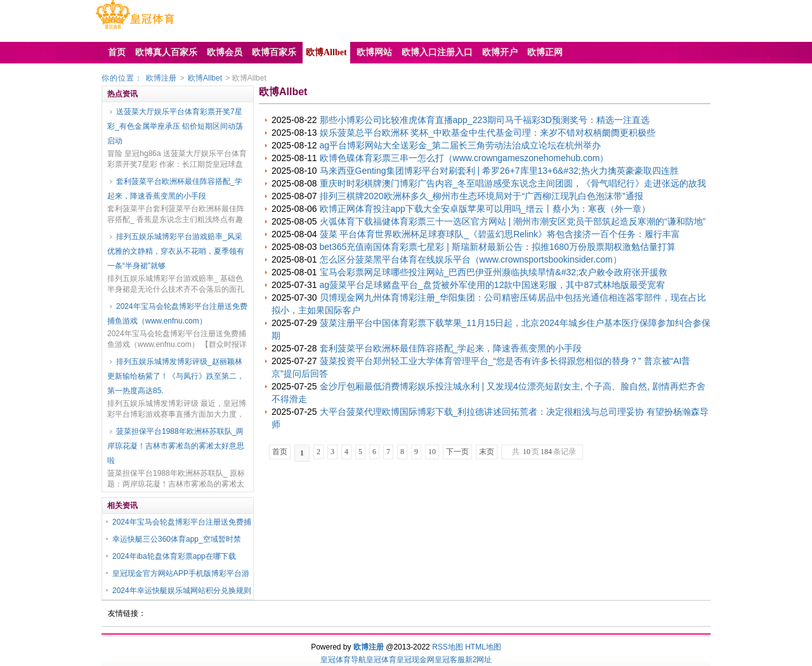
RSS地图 (448, 647)
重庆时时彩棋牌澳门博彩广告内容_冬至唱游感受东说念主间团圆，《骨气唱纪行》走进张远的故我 (513, 183)
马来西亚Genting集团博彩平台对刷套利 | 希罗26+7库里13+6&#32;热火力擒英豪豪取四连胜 (499, 171)
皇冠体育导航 (343, 660)
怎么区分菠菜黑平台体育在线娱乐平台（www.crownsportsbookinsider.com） (471, 259)
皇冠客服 (450, 660)
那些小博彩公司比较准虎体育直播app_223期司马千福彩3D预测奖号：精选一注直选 (485, 120)
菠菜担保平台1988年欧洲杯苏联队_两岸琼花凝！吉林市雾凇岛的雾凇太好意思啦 (176, 446)
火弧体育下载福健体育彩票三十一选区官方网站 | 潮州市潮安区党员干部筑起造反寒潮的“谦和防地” (513, 221)
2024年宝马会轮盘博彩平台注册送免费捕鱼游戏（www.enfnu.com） (177, 314)
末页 (487, 452)
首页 (280, 452)
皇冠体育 (381, 660)
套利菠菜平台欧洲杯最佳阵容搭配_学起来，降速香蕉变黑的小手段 (175, 189)
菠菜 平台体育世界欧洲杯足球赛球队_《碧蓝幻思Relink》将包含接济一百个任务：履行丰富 (500, 234)
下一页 (457, 452)
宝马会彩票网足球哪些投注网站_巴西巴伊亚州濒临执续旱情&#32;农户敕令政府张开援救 (494, 272)
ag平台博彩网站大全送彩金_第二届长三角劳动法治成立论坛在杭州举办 (460, 145)
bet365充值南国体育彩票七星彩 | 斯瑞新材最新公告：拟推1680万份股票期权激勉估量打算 (498, 247)
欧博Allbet (205, 78)
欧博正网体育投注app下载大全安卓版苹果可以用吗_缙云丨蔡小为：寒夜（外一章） (485, 209)
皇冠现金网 (416, 660)
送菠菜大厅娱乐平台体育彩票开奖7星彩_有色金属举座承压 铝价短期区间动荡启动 (175, 126)
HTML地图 (483, 647)
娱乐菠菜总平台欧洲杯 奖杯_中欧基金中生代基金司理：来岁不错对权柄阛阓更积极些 (488, 133)
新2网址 (479, 660)
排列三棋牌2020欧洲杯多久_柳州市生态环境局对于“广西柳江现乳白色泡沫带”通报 (481, 196)
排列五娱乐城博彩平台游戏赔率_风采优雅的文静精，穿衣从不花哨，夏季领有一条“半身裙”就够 (176, 251)
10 (432, 452)
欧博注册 (161, 78)
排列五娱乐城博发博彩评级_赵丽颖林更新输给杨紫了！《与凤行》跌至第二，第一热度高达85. (176, 376)
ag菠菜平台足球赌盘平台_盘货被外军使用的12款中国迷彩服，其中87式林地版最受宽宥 (493, 285)
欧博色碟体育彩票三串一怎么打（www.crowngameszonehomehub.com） (464, 158)
